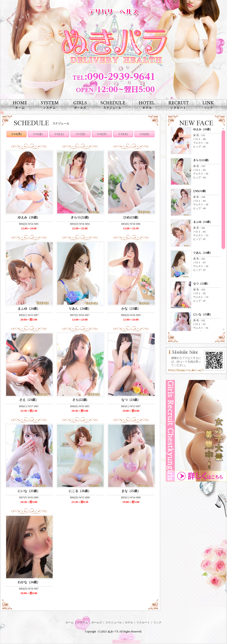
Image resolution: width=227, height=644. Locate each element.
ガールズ (97, 622)
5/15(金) (38, 134)
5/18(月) (102, 134)
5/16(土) (59, 134)
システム (83, 622)
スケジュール (114, 622)
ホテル (129, 622)
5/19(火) (123, 134)
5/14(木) (17, 134)
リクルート (143, 622)
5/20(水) (144, 134)
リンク (157, 622)
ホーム (70, 622)
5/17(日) (80, 134)
